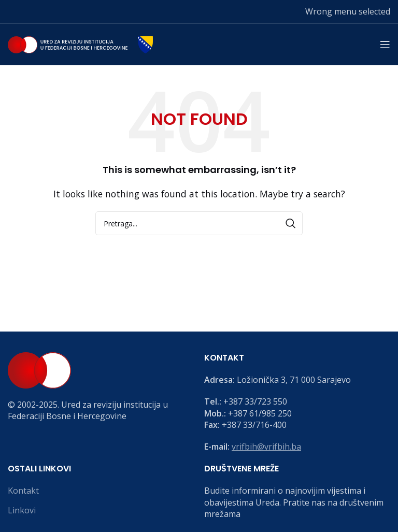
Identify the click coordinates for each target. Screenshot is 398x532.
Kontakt (23, 491)
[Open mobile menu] (385, 45)
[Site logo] (80, 44)
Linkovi (22, 510)
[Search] (199, 223)
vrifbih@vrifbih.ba (266, 447)
